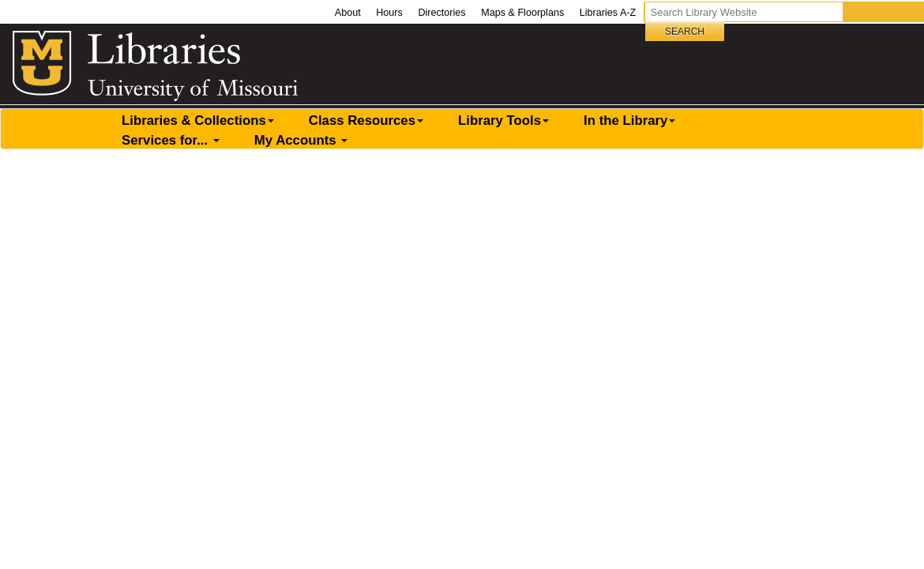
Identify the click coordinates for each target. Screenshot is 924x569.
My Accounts (301, 140)
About (348, 13)
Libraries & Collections (198, 121)
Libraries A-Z (608, 13)
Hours (389, 13)
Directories (441, 13)
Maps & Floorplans (522, 13)
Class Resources (366, 121)
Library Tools (503, 121)
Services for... (171, 140)
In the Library (629, 121)
